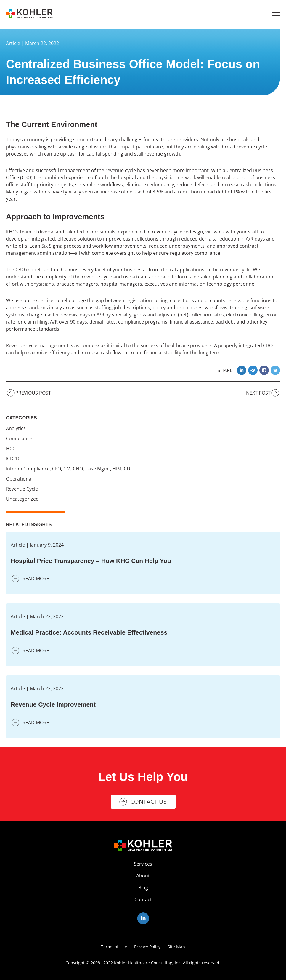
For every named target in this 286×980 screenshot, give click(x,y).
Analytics (16, 428)
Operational (19, 479)
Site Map (176, 947)
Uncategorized (22, 499)
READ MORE (30, 579)
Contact (143, 899)
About (143, 876)
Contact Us (148, 802)
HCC (11, 449)
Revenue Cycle (22, 489)
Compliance (19, 438)
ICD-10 (13, 459)
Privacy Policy (147, 947)
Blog (143, 888)
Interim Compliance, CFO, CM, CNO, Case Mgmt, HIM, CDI (69, 469)
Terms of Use (114, 947)
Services (143, 864)
